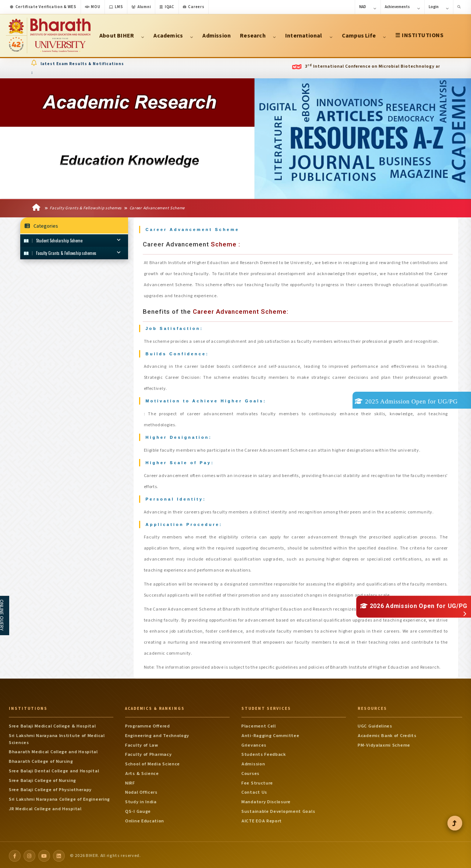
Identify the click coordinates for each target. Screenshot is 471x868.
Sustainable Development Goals (278, 810)
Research (258, 36)
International (309, 36)
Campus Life (364, 36)
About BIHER (122, 36)
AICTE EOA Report (262, 819)
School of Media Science (153, 762)
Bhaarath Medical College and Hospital (53, 750)
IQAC (167, 7)
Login (439, 7)
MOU (93, 7)
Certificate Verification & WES (43, 7)
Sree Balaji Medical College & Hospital (52, 724)
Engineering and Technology (157, 734)
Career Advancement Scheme (154, 209)
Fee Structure (257, 781)
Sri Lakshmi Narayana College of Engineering (59, 797)
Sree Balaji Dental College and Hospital (54, 769)
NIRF (130, 781)
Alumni (141, 7)
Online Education (145, 819)
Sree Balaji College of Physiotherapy (50, 788)
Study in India (141, 800)
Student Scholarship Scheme (72, 241)
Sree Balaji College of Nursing (43, 779)
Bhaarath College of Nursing (41, 759)
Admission (217, 36)
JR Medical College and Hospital (45, 807)
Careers (194, 7)
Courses (250, 772)
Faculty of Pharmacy (148, 753)
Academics (173, 36)
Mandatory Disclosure (266, 800)
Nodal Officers (141, 790)
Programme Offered (148, 724)
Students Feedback (264, 753)
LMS (116, 7)
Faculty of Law (142, 743)
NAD (368, 7)
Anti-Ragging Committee (270, 734)
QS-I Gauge (138, 810)
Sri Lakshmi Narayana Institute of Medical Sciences (57, 737)
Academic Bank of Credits (387, 734)
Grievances (254, 743)
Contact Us (254, 790)
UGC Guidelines (375, 724)
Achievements (403, 7)
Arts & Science (142, 772)
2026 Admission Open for (414, 606)
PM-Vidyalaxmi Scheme (384, 743)
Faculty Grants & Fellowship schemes (83, 209)
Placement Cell (259, 724)
